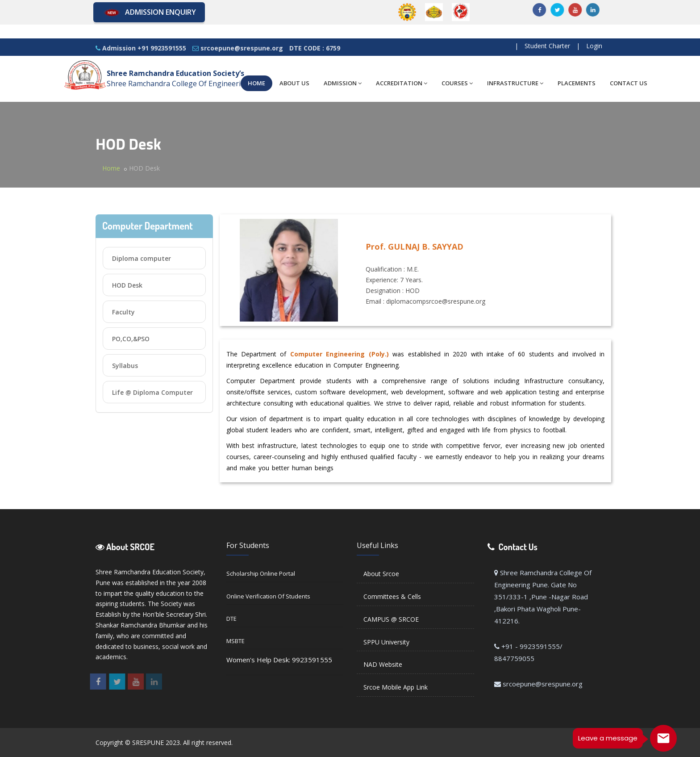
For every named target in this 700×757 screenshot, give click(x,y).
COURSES (457, 83)
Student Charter (547, 46)
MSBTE (235, 641)
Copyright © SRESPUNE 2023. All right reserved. (164, 742)
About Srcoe (381, 574)
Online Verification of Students (268, 596)
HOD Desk (127, 285)
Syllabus (125, 366)
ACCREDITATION (402, 83)
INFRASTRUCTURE (515, 83)
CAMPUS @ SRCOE (391, 619)
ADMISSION (343, 83)
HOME (256, 83)
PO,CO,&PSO (131, 339)
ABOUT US (294, 83)
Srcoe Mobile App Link (396, 687)
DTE (231, 619)
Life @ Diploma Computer (152, 392)
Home (111, 168)
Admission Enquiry (149, 13)
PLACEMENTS (577, 83)
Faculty (123, 312)
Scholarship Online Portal (261, 573)
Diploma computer (142, 258)
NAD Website (383, 664)
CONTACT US (629, 83)
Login (594, 46)
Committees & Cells (392, 596)
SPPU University (386, 642)
